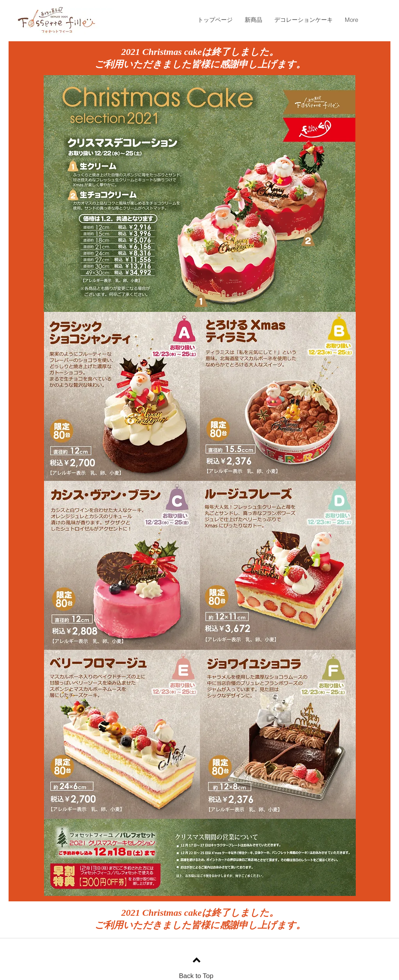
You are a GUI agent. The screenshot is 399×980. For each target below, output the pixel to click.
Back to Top (196, 976)
